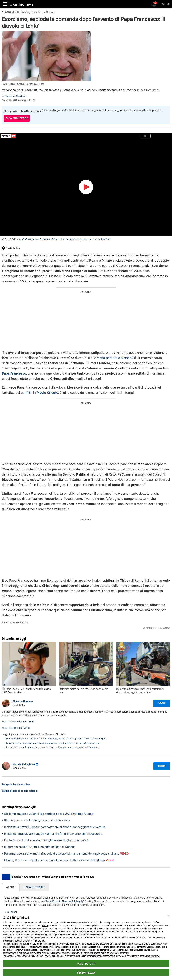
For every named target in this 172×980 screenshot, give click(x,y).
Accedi (165, 4)
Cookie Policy (153, 956)
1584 (44, 926)
